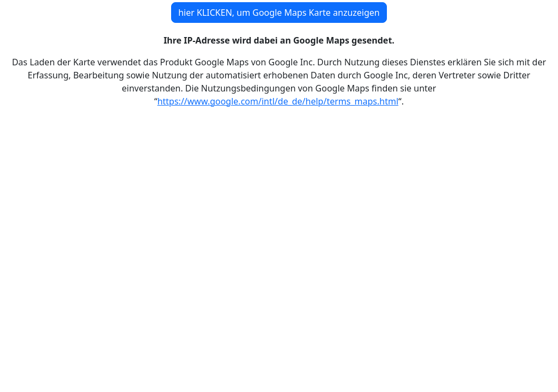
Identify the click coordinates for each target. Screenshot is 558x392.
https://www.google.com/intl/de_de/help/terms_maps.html (278, 101)
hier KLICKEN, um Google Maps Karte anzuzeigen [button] (279, 13)
